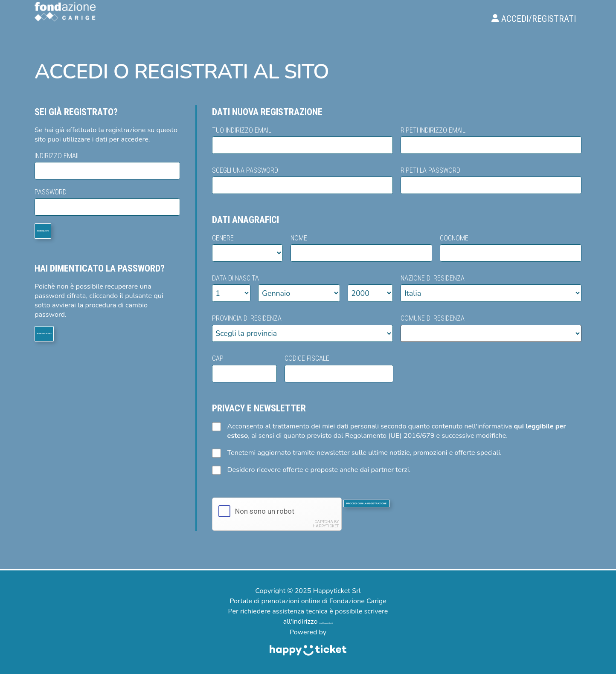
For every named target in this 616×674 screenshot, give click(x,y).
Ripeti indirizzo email (491, 140)
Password (107, 201)
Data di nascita (303, 288)
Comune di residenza (491, 328)
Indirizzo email (107, 165)
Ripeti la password (491, 180)
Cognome (511, 247)
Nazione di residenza (491, 288)
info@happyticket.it (326, 622)
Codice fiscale (339, 368)
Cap (245, 368)
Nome (361, 247)
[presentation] (277, 514)
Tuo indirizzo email (302, 140)
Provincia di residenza (302, 328)
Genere (247, 247)
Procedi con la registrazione (451, 514)
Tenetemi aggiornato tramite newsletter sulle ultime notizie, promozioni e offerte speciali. (357, 453)
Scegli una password (302, 180)
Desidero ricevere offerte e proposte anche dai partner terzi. (311, 470)
